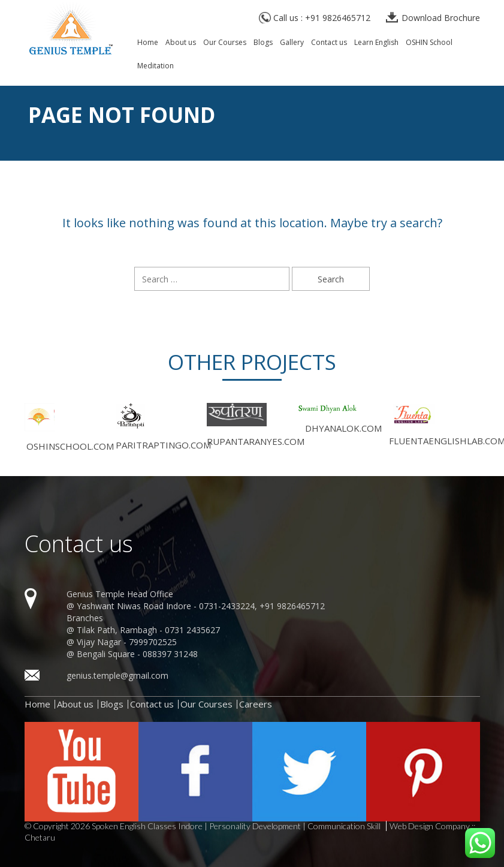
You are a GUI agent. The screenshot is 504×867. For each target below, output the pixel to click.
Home (148, 43)
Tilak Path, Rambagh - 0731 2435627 (148, 630)
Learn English (376, 43)
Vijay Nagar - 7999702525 (127, 642)
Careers (256, 704)
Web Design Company (430, 826)
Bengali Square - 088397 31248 (137, 654)
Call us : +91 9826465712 (322, 18)
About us (181, 43)
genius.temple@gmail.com (117, 675)
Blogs (263, 43)
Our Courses (225, 43)
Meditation (156, 67)
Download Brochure (441, 18)
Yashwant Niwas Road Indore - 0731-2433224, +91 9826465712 (201, 606)
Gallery (292, 43)
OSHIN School (429, 43)
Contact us (329, 43)
